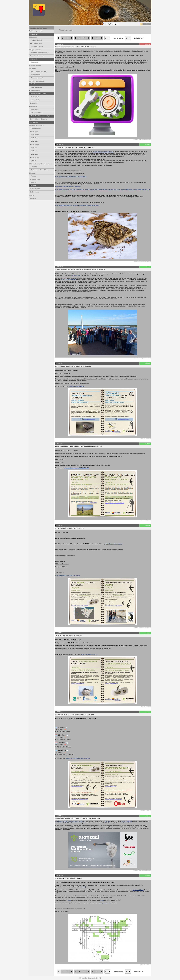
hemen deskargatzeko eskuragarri (103, 152)
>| (101, 38)
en (146, 24)
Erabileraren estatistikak (37, 81)
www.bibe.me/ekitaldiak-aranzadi (78, 758)
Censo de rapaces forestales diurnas (40, 164)
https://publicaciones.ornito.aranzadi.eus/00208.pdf (71, 177)
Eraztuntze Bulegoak (126, 822)
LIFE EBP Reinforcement (69, 280)
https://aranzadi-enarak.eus (114, 544)
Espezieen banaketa (36, 50)
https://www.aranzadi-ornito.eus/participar (68, 187)
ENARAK (33, 173)
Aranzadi (107, 822)
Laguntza (33, 69)
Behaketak (33, 37)
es (144, 24)
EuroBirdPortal (76, 275)
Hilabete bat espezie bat (37, 125)
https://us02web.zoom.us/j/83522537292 (76, 468)
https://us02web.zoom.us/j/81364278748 (68, 575)
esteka (83, 887)
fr (149, 24)
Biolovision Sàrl (83, 978)
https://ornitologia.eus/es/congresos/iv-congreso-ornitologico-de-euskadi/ (77, 205)
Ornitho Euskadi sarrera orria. (38, 28)
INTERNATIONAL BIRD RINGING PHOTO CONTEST (70, 822)
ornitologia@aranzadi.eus (77, 386)
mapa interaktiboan (138, 890)
